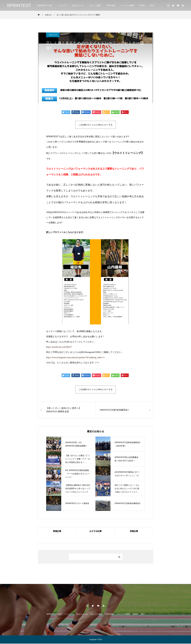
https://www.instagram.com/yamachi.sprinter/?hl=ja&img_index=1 (75, 357)
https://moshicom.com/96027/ (59, 347)
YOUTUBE (111, 5)
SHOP (142, 5)
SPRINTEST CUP (45, 5)
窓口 (152, 5)
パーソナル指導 (127, 5)
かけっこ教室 (95, 5)
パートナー (62, 5)
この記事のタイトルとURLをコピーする (95, 125)
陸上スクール (78, 5)
